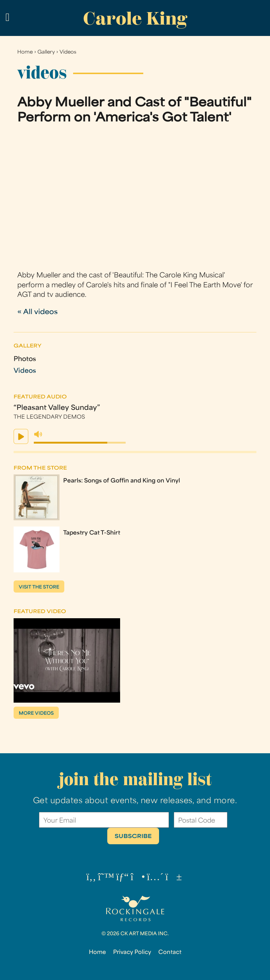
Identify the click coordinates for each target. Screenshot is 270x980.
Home (25, 52)
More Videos (36, 714)
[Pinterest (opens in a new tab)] (122, 878)
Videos (68, 52)
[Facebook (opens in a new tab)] (91, 878)
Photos (25, 359)
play (21, 436)
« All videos (37, 312)
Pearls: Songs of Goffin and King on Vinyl (122, 481)
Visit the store (39, 587)
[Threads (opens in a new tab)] (106, 878)
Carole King (135, 19)
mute (38, 434)
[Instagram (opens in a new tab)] (138, 878)
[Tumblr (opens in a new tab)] (155, 878)
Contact (170, 952)
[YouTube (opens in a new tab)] (174, 878)
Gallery (46, 52)
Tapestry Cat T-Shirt (92, 533)
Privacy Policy (132, 952)
